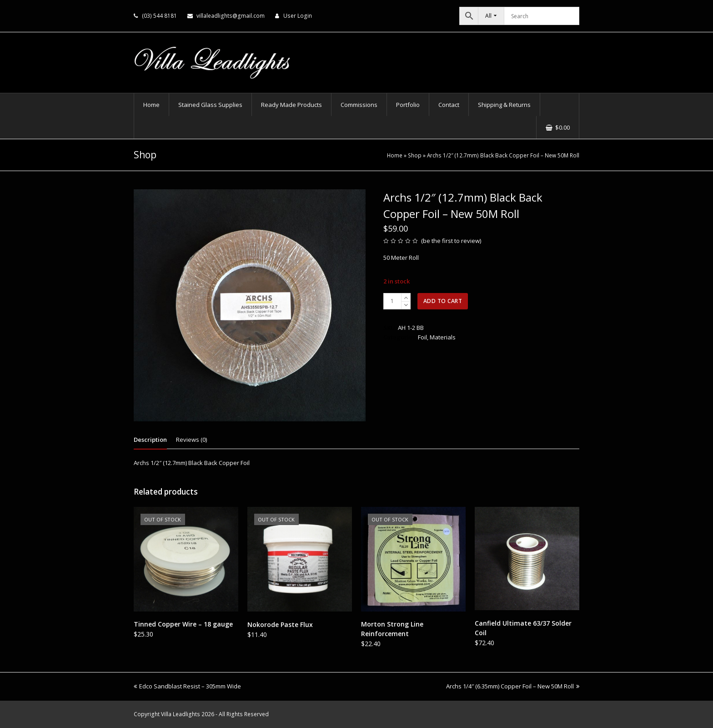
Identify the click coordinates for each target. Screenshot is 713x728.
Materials (443, 337)
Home (395, 155)
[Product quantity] (392, 301)
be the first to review (451, 241)
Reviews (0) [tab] (191, 440)
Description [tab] (150, 440)
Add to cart (443, 301)
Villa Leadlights (181, 714)
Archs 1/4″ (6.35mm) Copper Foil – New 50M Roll (513, 686)
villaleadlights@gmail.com (231, 16)
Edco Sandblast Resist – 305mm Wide (187, 686)
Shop (415, 155)
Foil (422, 337)
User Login (298, 16)
